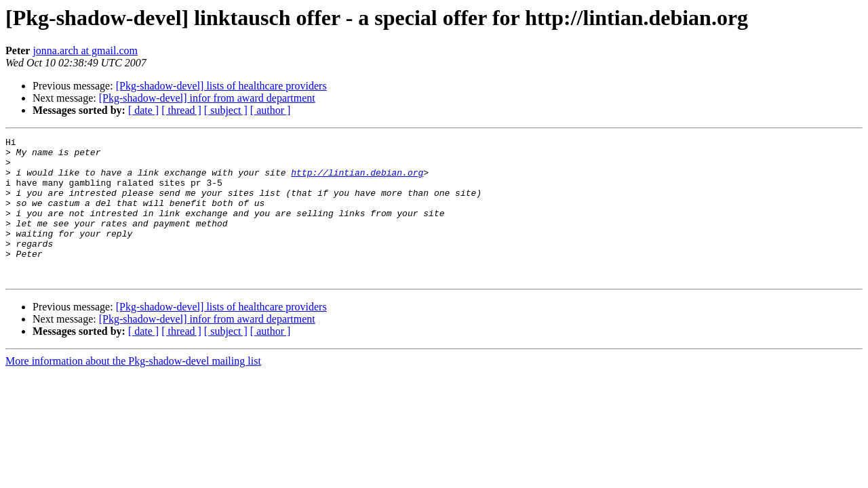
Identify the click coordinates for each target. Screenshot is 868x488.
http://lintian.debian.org (357, 180)
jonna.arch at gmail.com (85, 50)
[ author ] (271, 110)
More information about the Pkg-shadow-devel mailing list (133, 389)
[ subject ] (226, 110)
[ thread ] (181, 110)
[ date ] (143, 110)
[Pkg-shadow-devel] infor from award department (207, 98)
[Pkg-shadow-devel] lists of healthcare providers (221, 86)
